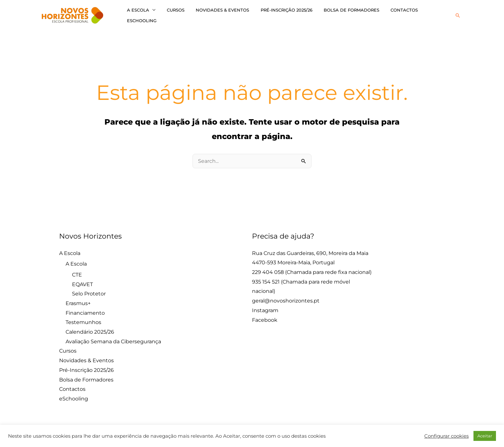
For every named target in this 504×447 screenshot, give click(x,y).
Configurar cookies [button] (446, 436)
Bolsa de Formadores (338, 14)
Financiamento (85, 310)
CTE (77, 272)
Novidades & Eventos (215, 14)
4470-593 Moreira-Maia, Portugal (293, 260)
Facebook (265, 317)
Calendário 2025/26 (90, 329)
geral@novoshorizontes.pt (286, 298)
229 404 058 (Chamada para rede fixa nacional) (312, 269)
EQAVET (82, 281)
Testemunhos (83, 320)
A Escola (136, 14)
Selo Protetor (89, 291)
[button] (458, 14)
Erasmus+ (78, 300)
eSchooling (425, 14)
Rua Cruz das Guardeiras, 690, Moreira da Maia (310, 250)
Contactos (388, 14)
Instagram (265, 307)
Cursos (171, 14)
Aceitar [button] (485, 436)
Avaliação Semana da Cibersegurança (113, 339)
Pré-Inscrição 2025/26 (276, 14)
